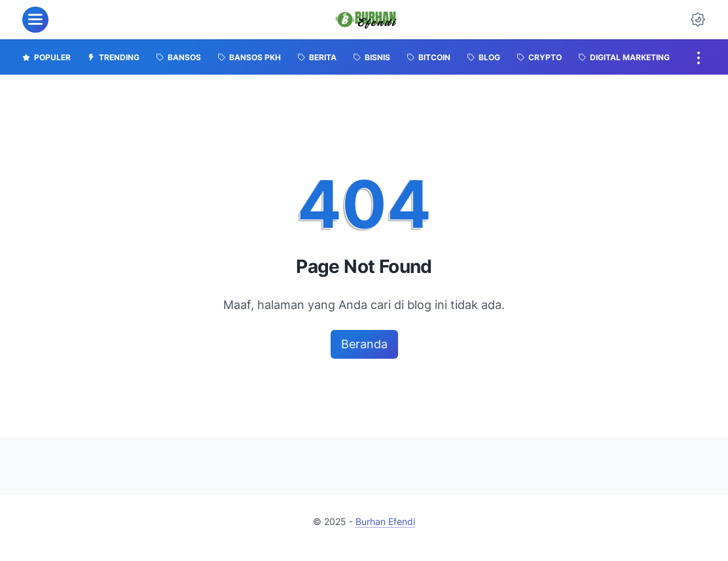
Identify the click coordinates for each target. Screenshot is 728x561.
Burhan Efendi (385, 521)
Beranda (364, 344)
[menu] (35, 20)
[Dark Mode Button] (698, 20)
